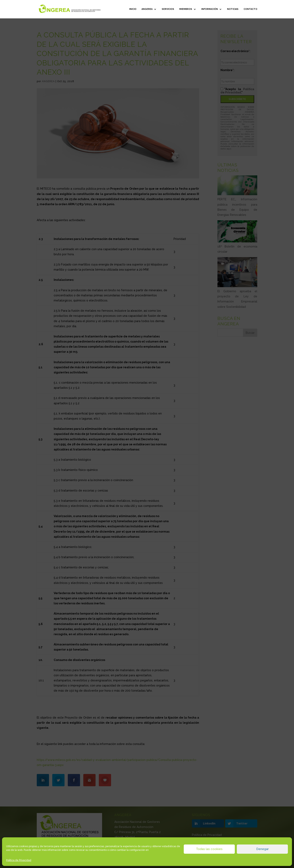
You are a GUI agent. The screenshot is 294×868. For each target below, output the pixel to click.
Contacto (250, 9)
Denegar (262, 849)
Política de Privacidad (19, 860)
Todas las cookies (209, 849)
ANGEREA (147, 9)
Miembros (186, 9)
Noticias (233, 9)
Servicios (168, 9)
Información (210, 9)
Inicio (133, 9)
